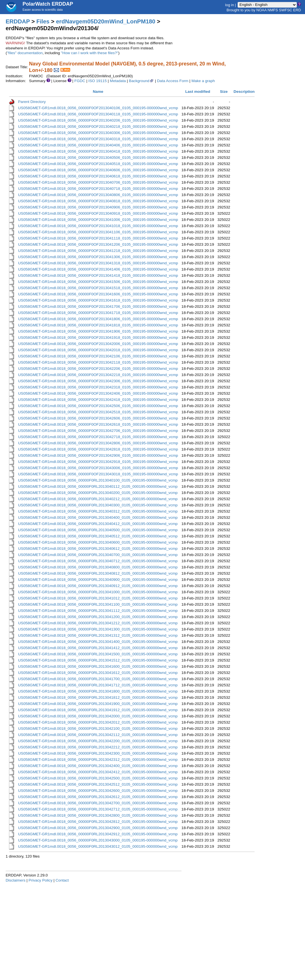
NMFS (273, 10)
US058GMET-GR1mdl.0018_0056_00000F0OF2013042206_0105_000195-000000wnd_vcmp (98, 369)
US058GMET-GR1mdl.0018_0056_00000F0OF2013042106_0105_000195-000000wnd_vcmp (98, 356)
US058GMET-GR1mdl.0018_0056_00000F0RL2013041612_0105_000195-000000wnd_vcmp (98, 673)
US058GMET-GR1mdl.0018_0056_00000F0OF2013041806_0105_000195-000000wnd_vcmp (98, 319)
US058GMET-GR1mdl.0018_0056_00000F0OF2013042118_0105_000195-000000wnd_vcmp (98, 362)
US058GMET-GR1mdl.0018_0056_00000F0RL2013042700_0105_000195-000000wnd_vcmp (98, 803)
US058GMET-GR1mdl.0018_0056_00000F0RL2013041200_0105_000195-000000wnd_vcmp (98, 617)
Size (224, 92)
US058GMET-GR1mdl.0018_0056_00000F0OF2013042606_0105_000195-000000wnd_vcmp (98, 418)
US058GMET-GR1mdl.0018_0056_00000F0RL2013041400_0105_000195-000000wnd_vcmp (98, 642)
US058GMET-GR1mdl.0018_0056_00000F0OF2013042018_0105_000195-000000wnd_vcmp (98, 350)
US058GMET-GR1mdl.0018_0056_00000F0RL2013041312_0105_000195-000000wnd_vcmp (98, 635)
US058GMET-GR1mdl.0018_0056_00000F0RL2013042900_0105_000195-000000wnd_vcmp (98, 828)
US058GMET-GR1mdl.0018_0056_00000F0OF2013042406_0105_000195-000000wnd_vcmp (98, 393)
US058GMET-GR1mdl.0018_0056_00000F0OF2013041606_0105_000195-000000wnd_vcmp (98, 294)
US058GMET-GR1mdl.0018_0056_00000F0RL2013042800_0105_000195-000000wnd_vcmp (98, 815)
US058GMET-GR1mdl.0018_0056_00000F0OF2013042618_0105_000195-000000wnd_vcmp (98, 424)
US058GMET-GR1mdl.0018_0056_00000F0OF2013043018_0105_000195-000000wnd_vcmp (98, 474)
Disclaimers (16, 880)
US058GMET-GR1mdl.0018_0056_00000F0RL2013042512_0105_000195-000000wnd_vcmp (98, 784)
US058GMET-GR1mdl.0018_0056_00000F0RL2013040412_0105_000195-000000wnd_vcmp (98, 524)
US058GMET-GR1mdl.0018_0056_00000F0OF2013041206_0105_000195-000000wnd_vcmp (98, 244)
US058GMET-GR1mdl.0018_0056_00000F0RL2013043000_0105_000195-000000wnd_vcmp (98, 840)
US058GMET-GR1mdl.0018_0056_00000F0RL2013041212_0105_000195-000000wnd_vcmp (98, 623)
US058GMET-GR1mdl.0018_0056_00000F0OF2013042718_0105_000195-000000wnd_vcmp (98, 437)
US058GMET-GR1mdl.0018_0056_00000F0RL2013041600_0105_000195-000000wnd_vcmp (98, 666)
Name (98, 92)
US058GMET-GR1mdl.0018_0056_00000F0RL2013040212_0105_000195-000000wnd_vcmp (98, 499)
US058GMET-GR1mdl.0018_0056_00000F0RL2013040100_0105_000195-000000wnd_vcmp (98, 480)
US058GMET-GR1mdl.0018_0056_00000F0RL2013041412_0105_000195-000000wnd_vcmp (98, 648)
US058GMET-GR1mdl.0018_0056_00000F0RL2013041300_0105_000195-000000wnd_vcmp (98, 629)
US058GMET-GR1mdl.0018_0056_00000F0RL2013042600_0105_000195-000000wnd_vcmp (98, 791)
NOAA (261, 10)
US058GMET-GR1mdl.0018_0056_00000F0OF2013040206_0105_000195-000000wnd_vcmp (98, 120)
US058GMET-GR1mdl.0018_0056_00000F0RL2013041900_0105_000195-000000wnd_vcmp (98, 704)
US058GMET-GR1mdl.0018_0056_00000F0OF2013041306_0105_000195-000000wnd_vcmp (98, 257)
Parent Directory (32, 102)
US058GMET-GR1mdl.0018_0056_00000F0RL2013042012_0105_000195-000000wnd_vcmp (98, 722)
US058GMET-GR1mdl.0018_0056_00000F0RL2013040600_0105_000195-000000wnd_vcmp (98, 542)
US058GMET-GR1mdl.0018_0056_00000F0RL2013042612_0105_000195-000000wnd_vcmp (98, 797)
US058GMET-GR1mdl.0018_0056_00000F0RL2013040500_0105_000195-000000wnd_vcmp (98, 530)
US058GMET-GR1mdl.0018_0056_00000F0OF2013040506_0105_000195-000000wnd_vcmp (98, 158)
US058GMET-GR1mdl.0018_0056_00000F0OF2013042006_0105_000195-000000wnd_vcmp (98, 344)
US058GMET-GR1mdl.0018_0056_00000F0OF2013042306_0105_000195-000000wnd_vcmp (98, 381)
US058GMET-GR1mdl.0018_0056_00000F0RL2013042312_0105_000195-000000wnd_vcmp (98, 760)
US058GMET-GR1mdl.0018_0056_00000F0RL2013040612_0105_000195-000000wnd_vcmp (98, 549)
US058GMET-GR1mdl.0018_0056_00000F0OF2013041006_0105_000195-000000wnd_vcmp (98, 220)
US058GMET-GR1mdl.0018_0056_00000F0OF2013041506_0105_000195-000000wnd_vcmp (98, 282)
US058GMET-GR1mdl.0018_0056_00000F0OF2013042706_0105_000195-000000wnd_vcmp (98, 431)
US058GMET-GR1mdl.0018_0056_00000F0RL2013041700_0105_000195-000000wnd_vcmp (98, 679)
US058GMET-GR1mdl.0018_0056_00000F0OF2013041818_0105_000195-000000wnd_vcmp (98, 325)
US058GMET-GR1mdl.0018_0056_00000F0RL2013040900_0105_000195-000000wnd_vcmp (98, 580)
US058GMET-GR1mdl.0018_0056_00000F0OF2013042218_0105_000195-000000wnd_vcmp (98, 375)
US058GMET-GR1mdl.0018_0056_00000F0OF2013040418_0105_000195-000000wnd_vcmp (98, 151)
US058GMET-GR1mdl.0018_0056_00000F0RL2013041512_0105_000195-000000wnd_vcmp (98, 660)
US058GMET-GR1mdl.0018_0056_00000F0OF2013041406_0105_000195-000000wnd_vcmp (98, 269)
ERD (297, 10)
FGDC (80, 81)
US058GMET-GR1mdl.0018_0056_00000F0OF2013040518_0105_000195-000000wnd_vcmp (98, 164)
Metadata (118, 81)
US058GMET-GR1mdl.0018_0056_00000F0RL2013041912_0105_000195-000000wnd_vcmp (98, 710)
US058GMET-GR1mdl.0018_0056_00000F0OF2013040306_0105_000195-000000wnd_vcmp (98, 133)
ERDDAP (18, 21)
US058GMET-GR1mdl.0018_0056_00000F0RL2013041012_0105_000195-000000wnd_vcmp (98, 598)
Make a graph (203, 81)
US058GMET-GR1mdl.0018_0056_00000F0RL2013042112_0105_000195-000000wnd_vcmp (98, 735)
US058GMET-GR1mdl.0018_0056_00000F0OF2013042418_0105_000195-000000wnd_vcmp (98, 400)
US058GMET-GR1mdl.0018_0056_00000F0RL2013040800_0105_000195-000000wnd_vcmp (98, 567)
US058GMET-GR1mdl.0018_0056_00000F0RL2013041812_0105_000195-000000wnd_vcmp (98, 697)
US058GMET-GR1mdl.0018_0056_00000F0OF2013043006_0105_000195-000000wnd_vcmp (98, 468)
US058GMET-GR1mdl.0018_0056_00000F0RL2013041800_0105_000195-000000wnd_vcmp (98, 691)
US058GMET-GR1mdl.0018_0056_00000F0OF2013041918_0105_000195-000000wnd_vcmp (98, 338)
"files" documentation (25, 53)
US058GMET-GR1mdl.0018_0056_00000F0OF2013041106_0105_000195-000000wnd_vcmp (98, 232)
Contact (62, 880)
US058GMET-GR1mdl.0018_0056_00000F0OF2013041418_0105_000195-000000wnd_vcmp (98, 275)
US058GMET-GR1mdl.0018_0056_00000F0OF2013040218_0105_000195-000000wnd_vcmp (98, 127)
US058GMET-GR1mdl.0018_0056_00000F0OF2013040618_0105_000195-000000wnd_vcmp (98, 176)
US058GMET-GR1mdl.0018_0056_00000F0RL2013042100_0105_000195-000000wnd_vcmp (98, 729)
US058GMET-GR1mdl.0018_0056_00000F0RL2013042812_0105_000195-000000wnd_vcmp (98, 822)
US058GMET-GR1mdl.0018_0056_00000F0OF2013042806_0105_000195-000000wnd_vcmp (98, 443)
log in (230, 5)
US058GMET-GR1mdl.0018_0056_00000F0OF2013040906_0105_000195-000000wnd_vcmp (98, 207)
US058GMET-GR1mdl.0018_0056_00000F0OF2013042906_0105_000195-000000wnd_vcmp (98, 455)
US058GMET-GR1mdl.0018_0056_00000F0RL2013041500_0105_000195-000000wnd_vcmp (98, 654)
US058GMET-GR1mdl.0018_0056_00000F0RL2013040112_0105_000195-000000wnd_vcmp (98, 486)
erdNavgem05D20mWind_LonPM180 (106, 21)
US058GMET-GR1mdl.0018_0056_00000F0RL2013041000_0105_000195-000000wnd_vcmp (98, 592)
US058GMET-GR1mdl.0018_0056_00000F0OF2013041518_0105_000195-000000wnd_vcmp (98, 288)
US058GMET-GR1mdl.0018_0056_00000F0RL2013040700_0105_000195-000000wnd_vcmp (98, 555)
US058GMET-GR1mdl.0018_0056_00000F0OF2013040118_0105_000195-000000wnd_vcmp (98, 114)
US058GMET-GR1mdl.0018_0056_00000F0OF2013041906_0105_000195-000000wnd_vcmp (98, 331)
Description (244, 92)
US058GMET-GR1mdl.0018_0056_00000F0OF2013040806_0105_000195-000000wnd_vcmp (98, 195)
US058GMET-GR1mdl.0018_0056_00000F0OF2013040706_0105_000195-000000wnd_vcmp (98, 182)
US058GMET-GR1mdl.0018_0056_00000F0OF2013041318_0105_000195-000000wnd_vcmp (98, 263)
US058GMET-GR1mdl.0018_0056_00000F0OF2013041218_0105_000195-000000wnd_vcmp (98, 251)
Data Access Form (173, 81)
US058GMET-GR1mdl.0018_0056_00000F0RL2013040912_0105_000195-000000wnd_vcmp (98, 586)
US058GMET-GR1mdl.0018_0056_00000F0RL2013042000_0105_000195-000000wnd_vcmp (98, 716)
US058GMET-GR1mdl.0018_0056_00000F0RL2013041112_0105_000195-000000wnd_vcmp (98, 611)
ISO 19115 (97, 81)
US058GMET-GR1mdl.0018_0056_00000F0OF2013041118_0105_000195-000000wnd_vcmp (98, 238)
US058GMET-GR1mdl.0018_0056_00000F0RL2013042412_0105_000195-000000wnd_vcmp (98, 772)
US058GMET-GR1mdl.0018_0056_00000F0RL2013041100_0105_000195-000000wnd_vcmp (98, 604)
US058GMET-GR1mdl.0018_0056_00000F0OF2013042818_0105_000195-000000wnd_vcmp (98, 449)
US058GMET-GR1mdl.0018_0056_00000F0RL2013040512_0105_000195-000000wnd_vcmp (98, 536)
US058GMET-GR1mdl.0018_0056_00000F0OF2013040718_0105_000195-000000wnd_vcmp (98, 189)
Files (43, 21)
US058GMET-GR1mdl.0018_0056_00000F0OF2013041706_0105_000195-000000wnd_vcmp (98, 306)
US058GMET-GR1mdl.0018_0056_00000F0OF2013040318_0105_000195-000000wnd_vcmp (98, 139)
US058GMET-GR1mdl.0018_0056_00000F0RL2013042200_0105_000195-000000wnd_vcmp (98, 741)
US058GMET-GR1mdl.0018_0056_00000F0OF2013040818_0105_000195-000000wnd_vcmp (98, 201)
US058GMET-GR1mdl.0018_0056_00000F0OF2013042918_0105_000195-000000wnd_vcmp (98, 462)
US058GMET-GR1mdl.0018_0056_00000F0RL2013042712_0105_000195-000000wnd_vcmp (98, 809)
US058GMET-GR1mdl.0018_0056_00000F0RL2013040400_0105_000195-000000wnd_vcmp (98, 518)
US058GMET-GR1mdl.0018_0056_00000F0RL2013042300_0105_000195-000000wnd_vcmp (98, 753)
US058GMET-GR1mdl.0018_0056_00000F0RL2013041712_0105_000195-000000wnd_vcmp (98, 685)
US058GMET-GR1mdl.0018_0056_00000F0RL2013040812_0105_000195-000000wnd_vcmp (98, 573)
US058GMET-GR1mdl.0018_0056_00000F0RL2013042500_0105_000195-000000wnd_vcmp (98, 778)
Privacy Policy (40, 880)
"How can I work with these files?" (89, 53)
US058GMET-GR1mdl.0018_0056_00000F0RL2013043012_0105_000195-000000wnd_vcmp (98, 846)
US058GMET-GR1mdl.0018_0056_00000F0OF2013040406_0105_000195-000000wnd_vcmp (98, 145)
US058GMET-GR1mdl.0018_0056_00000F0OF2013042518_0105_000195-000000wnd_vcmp (98, 412)
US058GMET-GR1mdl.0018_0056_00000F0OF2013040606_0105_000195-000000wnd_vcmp (98, 170)
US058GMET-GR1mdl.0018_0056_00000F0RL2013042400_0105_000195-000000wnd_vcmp (98, 766)
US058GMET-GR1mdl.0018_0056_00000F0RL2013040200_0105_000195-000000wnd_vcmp (98, 493)
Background (141, 81)
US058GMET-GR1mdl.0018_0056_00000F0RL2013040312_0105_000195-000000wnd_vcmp (98, 511)
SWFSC (286, 10)
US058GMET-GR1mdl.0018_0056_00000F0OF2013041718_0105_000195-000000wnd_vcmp (98, 313)
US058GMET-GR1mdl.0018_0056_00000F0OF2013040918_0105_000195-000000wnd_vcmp (98, 213)
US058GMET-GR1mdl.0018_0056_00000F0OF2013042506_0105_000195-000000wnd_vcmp (98, 406)
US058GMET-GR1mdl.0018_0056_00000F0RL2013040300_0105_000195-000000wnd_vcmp (98, 505)
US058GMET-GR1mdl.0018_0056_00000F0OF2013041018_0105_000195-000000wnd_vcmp (98, 226)
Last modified (198, 92)
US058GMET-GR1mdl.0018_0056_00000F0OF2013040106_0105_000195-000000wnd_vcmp (98, 108)
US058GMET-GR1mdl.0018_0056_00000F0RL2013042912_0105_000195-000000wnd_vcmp (98, 834)
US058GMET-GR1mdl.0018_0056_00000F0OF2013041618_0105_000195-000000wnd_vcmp (98, 300)
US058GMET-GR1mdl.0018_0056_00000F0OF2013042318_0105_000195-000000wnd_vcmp (98, 387)
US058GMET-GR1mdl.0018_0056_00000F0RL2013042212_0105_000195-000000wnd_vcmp (98, 747)
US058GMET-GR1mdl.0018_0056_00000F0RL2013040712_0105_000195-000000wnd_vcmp (98, 561)
